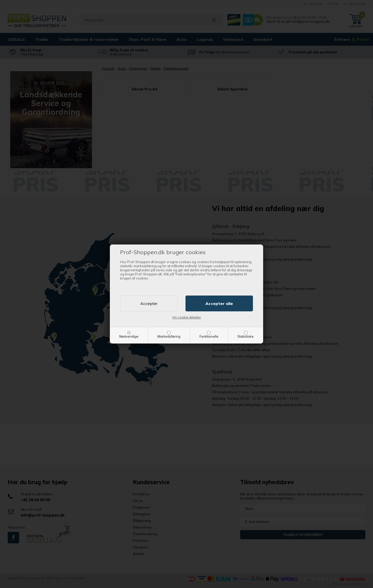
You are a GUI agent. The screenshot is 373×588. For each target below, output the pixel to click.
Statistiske (246, 336)
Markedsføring (169, 336)
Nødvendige (129, 336)
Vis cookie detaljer (187, 317)
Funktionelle (209, 336)
